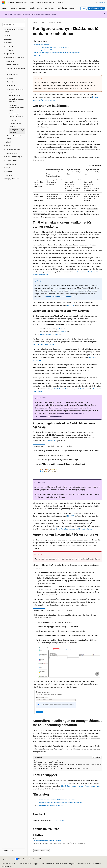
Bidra (42, 864)
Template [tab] (69, 446)
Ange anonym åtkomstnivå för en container (48, 50)
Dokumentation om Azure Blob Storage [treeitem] (14, 30)
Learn (35, 22)
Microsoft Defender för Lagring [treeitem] (14, 137)
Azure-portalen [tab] (39, 446)
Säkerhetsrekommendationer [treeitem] (16, 70)
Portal (84, 8)
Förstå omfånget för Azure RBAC (45, 345)
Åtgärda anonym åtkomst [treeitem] (16, 125)
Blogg (35, 864)
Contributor (62, 332)
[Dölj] (25, 21)
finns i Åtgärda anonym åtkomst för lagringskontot (74, 529)
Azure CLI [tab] (60, 446)
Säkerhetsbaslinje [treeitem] (13, 75)
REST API (71, 306)
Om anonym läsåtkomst (42, 45)
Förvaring (50, 22)
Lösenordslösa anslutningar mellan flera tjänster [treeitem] (17, 108)
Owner (61, 329)
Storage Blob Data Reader (79, 389)
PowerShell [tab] (50, 446)
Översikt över (50, 441)
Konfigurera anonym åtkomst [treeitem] (17, 131)
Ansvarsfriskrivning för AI (9, 864)
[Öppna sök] (96, 3)
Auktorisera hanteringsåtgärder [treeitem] (15, 94)
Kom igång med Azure (96, 8)
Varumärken (96, 864)
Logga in (102, 3)
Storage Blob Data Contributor (58, 389)
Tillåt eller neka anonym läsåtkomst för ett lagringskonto (52, 47)
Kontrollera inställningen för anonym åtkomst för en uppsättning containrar (57, 53)
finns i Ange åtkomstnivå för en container (58, 297)
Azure (42, 22)
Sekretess (49, 864)
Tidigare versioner (25, 864)
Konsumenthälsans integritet (65, 864)
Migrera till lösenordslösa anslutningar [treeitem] (17, 100)
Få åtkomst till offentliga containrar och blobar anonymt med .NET (60, 803)
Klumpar (59, 22)
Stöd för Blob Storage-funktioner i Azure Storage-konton (81, 786)
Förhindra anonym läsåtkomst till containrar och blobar (56, 800)
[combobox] (14, 25)
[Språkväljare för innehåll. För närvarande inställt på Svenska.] (6, 859)
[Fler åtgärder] (100, 22)
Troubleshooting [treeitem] (11, 164)
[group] (67, 765)
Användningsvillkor (84, 864)
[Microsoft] (4, 3)
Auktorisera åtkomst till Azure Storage (50, 806)
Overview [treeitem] (13, 120)
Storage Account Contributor (50, 335)
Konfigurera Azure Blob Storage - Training (47, 841)
